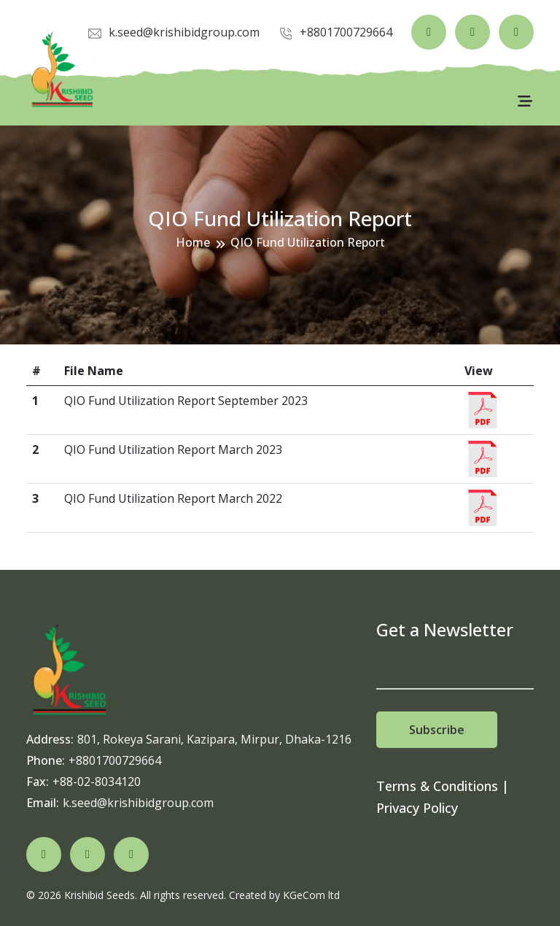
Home (193, 242)
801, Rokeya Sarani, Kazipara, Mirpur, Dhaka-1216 (214, 739)
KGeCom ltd (311, 895)
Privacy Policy (417, 808)
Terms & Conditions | (443, 786)
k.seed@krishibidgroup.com (138, 803)
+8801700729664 (115, 760)
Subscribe (437, 730)
